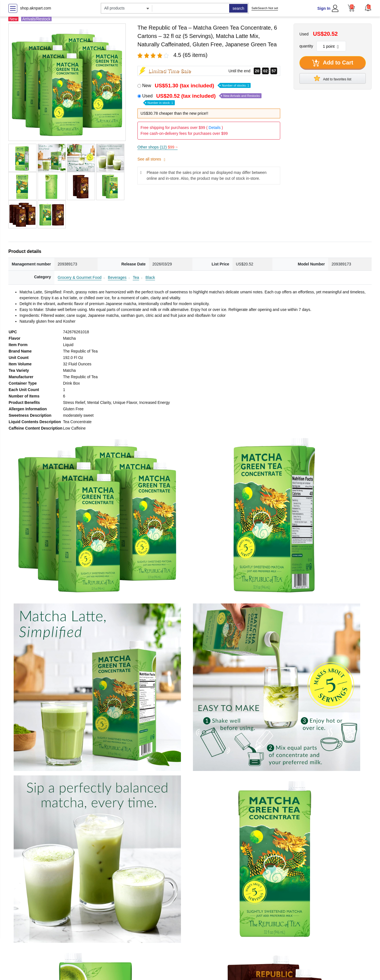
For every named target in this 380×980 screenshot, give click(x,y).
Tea (136, 277)
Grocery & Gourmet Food (80, 277)
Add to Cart (333, 63)
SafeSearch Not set (265, 8)
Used (202, 99)
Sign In (324, 8)
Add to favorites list (333, 78)
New (196, 86)
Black (150, 277)
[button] (368, 8)
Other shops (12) (158, 147)
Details (215, 128)
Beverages (117, 277)
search (238, 8)
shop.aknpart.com (36, 8)
